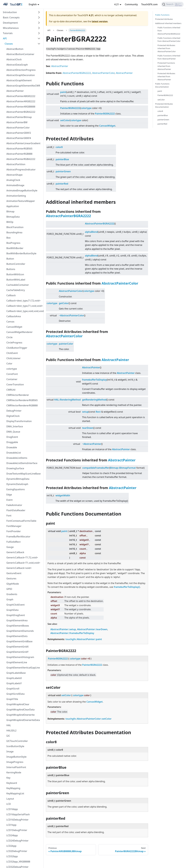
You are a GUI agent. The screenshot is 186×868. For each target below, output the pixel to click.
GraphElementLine (17, 662)
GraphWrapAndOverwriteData (23, 720)
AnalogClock (13, 180)
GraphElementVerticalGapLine (23, 668)
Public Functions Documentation (162, 85)
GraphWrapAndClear (18, 704)
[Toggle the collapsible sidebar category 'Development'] (39, 23)
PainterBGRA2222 (70, 108)
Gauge (10, 547)
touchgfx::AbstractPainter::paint (84, 639)
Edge (9, 495)
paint (63, 92)
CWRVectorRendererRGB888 (22, 405)
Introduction (10, 12)
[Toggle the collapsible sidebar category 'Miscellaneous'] (39, 28)
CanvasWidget (14, 327)
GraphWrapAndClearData (20, 710)
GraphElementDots (17, 636)
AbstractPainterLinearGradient (23, 143)
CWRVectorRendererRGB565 (22, 400)
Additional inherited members (168, 23)
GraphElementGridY (17, 652)
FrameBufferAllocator (18, 537)
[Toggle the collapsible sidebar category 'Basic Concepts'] (39, 17)
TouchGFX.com (149, 4)
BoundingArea (14, 232)
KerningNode (14, 772)
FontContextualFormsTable (21, 521)
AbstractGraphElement (19, 80)
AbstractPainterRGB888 (19, 154)
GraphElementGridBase (19, 641)
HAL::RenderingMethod (67, 400)
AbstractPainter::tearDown (92, 629)
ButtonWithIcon (15, 274)
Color (9, 364)
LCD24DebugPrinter (17, 841)
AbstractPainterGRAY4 (19, 138)
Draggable (12, 442)
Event (10, 500)
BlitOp (10, 222)
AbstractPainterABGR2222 (21, 96)
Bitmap (10, 211)
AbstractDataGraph (17, 65)
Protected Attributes (164, 19)
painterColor (66, 344)
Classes (9, 44)
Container (12, 379)
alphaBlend (91, 232)
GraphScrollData (15, 694)
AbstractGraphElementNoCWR (23, 86)
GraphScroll (13, 689)
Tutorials (8, 33)
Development (10, 23)
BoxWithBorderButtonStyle (21, 253)
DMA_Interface (15, 426)
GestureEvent (14, 573)
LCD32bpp (12, 856)
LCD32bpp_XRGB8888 (18, 862)
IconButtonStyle (15, 746)
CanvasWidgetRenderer (19, 332)
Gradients (12, 594)
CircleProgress (14, 343)
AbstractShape (14, 175)
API (5, 38)
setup (85, 412)
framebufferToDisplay (94, 380)
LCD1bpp (11, 825)
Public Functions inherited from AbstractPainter (169, 57)
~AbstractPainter (92, 444)
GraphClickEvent (15, 605)
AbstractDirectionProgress (21, 70)
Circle (9, 337)
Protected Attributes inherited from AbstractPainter (166, 76)
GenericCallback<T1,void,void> (23, 563)
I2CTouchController (17, 741)
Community (131, 4)
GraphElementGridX (18, 647)
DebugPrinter (14, 411)
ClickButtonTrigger (17, 348)
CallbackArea (14, 316)
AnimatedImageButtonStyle (22, 190)
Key (8, 778)
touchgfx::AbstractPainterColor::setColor (88, 719)
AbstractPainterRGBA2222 (21, 159)
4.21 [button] (117, 4)
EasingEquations (16, 489)
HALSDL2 (11, 731)
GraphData (12, 610)
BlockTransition (15, 227)
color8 (59, 147)
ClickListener (14, 358)
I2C (8, 736)
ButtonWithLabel (16, 280)
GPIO (9, 589)
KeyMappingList (15, 793)
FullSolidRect (14, 542)
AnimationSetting (16, 196)
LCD (9, 804)
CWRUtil (11, 390)
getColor (64, 303)
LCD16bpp (12, 809)
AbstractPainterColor (18, 128)
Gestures (11, 578)
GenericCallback (15, 552)
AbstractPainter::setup (63, 629)
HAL (9, 725)
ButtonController (16, 264)
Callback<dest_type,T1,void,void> (24, 306)
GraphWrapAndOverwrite (20, 715)
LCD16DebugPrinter (17, 820)
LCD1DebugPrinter (17, 830)
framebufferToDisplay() (127, 587)
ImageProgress (15, 762)
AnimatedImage (15, 185)
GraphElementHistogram (20, 657)
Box (9, 238)
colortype (12, 369)
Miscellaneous (11, 28)
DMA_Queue (13, 432)
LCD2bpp (11, 846)
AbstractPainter (15, 91)
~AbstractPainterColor (71, 315)
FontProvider (14, 531)
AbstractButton (15, 49)
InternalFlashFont (16, 767)
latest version (100, 21)
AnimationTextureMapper (21, 201)
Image (10, 751)
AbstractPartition (16, 164)
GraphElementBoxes (18, 626)
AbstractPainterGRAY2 (19, 133)
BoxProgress (13, 243)
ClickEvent (12, 353)
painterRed (62, 184)
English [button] (33, 4)
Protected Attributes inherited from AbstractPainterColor (167, 48)
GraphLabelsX (14, 678)
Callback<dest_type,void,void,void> (24, 311)
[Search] (172, 4)
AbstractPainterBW (17, 122)
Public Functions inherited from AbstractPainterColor (169, 40)
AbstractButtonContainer (20, 54)
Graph (10, 599)
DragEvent (12, 437)
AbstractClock (14, 59)
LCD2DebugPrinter (17, 851)
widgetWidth (63, 495)
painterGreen (63, 171)
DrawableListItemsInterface (22, 463)
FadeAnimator (14, 505)
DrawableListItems (17, 458)
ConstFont (12, 374)
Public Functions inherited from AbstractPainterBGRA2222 (169, 31)
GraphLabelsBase (16, 673)
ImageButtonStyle (16, 757)
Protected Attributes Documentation (164, 105)
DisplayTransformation (19, 421)
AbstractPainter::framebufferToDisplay (72, 633)
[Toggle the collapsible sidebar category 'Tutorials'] (39, 33)
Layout (10, 799)
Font (9, 516)
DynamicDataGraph (17, 484)
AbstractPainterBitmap (19, 117)
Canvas (10, 322)
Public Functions (162, 15)
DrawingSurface (15, 468)
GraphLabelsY (14, 683)
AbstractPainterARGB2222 (21, 101)
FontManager (14, 526)
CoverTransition (15, 384)
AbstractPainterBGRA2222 (21, 112)
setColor (65, 120)
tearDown (88, 428)
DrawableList (14, 453)
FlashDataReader (16, 510)
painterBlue (62, 159)
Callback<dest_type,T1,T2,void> (23, 301)
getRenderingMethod (94, 400)
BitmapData (13, 217)
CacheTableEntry (16, 290)
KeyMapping (13, 788)
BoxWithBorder (15, 248)
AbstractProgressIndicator (21, 170)
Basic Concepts (11, 17)
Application (13, 206)
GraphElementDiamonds (20, 631)
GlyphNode (13, 584)
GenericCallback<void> (19, 568)
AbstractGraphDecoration (21, 75)
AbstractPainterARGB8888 (21, 107)
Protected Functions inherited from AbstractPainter (166, 66)
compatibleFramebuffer (96, 468)
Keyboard (12, 783)
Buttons (11, 269)
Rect (98, 412)
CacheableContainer (18, 285)
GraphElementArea (17, 620)
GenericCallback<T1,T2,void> (22, 558)
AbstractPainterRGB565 (19, 149)
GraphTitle (12, 699)
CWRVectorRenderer (18, 395)
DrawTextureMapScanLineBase (24, 474)
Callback (11, 295)
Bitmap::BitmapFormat (123, 468)
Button (10, 259)
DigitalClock (13, 416)
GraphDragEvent (16, 615)
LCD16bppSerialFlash (18, 814)
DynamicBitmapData (18, 479)
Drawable (12, 447)
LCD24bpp (12, 835)
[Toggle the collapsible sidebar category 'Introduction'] (39, 12)
